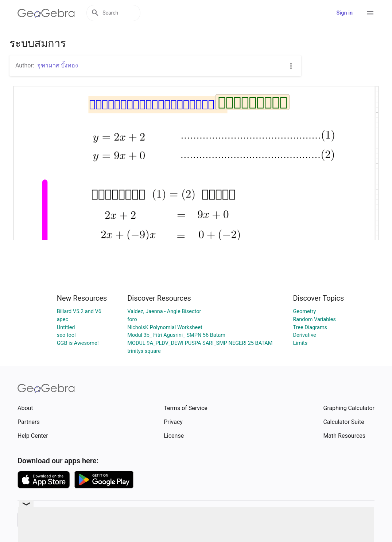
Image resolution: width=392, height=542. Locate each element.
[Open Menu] (370, 13)
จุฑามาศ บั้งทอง (58, 65)
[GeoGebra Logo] (46, 13)
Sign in (345, 13)
